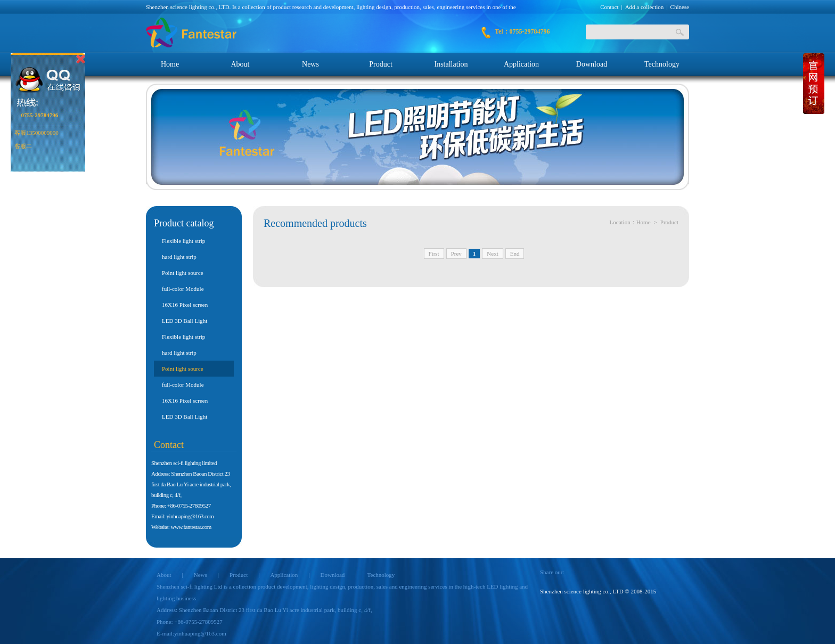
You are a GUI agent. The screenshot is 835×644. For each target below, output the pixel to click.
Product (381, 64)
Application (521, 64)
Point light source (183, 273)
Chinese (680, 7)
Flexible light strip (183, 241)
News (310, 64)
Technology (662, 64)
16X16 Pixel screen (185, 305)
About (240, 64)
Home (170, 64)
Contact (609, 7)
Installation (451, 64)
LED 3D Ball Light (185, 321)
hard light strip (179, 257)
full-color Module (183, 289)
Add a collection (645, 7)
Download (592, 64)
